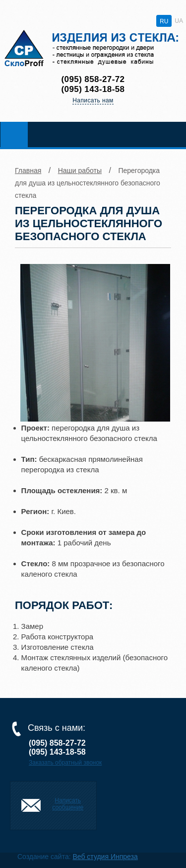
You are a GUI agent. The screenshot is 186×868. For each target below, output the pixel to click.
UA (179, 21)
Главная (28, 171)
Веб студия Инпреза (105, 857)
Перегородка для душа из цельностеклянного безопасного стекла (88, 183)
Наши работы (80, 171)
